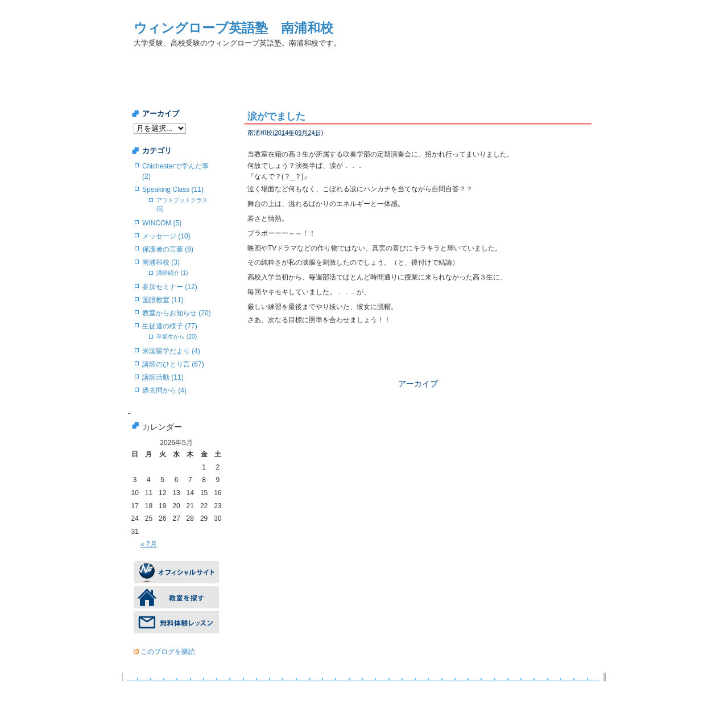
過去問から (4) (164, 390)
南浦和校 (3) (161, 262)
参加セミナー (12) (170, 287)
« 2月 (149, 544)
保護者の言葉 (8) (168, 249)
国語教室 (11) (163, 300)
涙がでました (276, 116)
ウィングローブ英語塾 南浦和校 (233, 28)
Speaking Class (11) (173, 190)
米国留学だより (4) (171, 351)
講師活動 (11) (163, 377)
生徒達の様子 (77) (170, 326)
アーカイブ (418, 384)
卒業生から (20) (177, 337)
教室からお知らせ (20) (177, 313)
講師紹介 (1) (172, 273)
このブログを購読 (168, 652)
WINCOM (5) (162, 223)
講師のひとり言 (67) (173, 364)
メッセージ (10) (166, 236)
